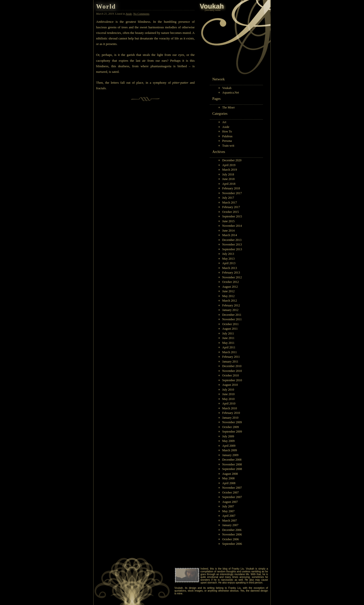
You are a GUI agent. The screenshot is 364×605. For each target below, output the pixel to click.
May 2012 (228, 296)
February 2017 (231, 207)
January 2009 (230, 455)
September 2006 (232, 544)
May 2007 (228, 511)
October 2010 (231, 375)
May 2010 (228, 399)
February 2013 (231, 273)
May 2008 (228, 478)
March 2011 (230, 352)
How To (227, 131)
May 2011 (228, 343)
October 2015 (231, 212)
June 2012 (228, 291)
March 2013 (230, 268)
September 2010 (232, 380)
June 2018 (228, 179)
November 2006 (232, 534)
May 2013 (228, 259)
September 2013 (232, 249)
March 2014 (230, 235)
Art (224, 122)
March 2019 (230, 170)
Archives (219, 152)
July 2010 (228, 390)
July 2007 (228, 506)
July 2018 (228, 174)
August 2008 (230, 474)
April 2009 (229, 446)
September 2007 (232, 497)
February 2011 (231, 357)
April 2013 (229, 263)
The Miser (229, 107)
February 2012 (231, 305)
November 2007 (232, 488)
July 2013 (228, 254)
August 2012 (230, 287)
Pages (217, 99)
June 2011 (228, 338)
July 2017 (228, 198)
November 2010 (232, 371)
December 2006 (232, 530)
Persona (227, 141)
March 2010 (230, 408)
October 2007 (231, 492)
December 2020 (232, 160)
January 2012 (230, 310)
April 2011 (229, 347)
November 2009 (232, 422)
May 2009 (228, 441)
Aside (226, 127)
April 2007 (229, 516)
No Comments (141, 14)
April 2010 (229, 404)
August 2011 (230, 329)
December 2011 (232, 315)
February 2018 (231, 188)
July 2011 (228, 333)
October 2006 (231, 539)
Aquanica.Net (231, 93)
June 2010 (228, 394)
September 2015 (232, 216)
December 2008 (232, 460)
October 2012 (231, 282)
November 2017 (232, 193)
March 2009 (230, 450)
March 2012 (230, 301)
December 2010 (232, 366)
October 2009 (231, 427)
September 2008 (232, 469)
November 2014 (232, 226)
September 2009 (232, 432)
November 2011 (232, 319)
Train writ (228, 146)
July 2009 (228, 436)
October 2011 (230, 324)
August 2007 (230, 502)
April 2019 (229, 165)
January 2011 (230, 362)
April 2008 (229, 483)
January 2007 (230, 525)
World (106, 6)
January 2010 (230, 418)
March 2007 (230, 521)
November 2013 (232, 244)
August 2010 (230, 385)
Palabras (227, 136)
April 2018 (229, 184)
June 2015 (228, 221)
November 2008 (232, 464)
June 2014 (228, 231)
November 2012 (232, 277)
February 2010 (231, 413)
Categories (220, 114)
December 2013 (232, 240)
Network (219, 79)
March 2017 (230, 203)
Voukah (227, 88)
